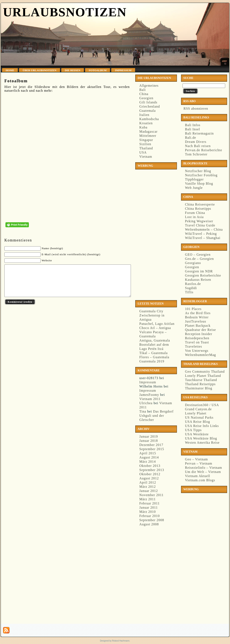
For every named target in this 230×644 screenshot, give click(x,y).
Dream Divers (196, 142)
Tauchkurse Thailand (201, 380)
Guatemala (147, 111)
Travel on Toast (197, 342)
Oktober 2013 (150, 466)
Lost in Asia (194, 217)
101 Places (193, 309)
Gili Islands (148, 102)
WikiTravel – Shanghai (203, 238)
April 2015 (148, 453)
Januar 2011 (148, 507)
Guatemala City (151, 311)
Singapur (146, 140)
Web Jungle (194, 188)
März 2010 (148, 512)
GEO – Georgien (198, 255)
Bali (142, 90)
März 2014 (148, 462)
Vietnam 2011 (150, 399)
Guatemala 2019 (152, 361)
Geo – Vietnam (197, 459)
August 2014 (149, 457)
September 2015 (152, 449)
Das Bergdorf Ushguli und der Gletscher (156, 416)
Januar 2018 (149, 441)
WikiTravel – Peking (201, 234)
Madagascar (148, 131)
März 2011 (147, 499)
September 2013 (152, 470)
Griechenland (149, 106)
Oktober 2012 (150, 474)
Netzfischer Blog (198, 171)
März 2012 (148, 487)
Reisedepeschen (197, 338)
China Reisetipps (198, 209)
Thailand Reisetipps (200, 384)
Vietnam (146, 157)
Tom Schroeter (196, 154)
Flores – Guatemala (154, 357)
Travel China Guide (200, 225)
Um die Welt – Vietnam (203, 472)
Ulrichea (146, 403)
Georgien (146, 98)
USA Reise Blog (198, 422)
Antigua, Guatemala (155, 340)
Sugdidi (191, 288)
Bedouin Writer (197, 317)
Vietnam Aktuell (198, 476)
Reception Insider (199, 334)
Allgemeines (149, 86)
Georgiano (193, 263)
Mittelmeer (148, 136)
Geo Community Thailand (205, 372)
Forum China (195, 213)
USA (143, 152)
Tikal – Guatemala (153, 353)
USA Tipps (193, 430)
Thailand (146, 148)
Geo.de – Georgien (199, 259)
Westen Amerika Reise (202, 443)
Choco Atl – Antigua (155, 328)
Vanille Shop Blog (199, 184)
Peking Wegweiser (199, 221)
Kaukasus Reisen (198, 280)
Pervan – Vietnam (199, 463)
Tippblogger (194, 179)
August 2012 (149, 478)
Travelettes (194, 346)
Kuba (143, 127)
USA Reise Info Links (202, 426)
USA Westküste (197, 434)
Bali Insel (193, 129)
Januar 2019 (149, 436)
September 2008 (152, 520)
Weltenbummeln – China (204, 229)
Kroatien (146, 123)
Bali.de (191, 138)
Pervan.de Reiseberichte (204, 150)
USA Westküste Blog (201, 438)
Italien (144, 115)
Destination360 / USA (202, 405)
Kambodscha (149, 119)
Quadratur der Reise (201, 330)
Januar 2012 (149, 491)
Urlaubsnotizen (65, 12)
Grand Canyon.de (198, 409)
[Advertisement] (153, 234)
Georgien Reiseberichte (203, 275)
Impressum (148, 382)
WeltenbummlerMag (201, 355)
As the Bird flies (198, 313)
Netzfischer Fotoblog (201, 175)
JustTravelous (196, 321)
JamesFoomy (149, 395)
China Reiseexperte (200, 204)
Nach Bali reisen (198, 146)
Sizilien (145, 144)
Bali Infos (193, 125)
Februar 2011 (149, 503)
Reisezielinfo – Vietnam (204, 468)
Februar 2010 (149, 516)
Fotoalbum (16, 81)
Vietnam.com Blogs (200, 480)
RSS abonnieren (195, 109)
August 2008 (149, 524)
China (144, 94)
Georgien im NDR (199, 271)
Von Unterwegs (197, 351)
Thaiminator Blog (199, 388)
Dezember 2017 (151, 445)
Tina (143, 411)
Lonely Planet (196, 413)
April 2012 (148, 482)
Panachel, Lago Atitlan (157, 324)
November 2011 (151, 495)
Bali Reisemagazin (199, 133)
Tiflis (189, 292)
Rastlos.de (193, 284)
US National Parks (199, 417)
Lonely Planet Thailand (203, 376)
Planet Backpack (198, 326)
